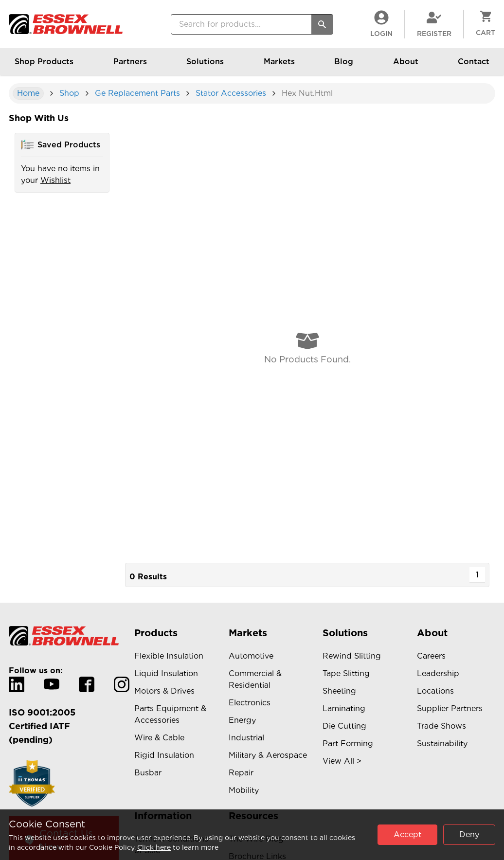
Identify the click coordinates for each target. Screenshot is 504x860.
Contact (474, 66)
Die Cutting (344, 726)
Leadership (438, 673)
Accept (407, 834)
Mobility (244, 790)
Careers (431, 656)
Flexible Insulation (169, 656)
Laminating (344, 708)
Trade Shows (441, 726)
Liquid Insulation (166, 673)
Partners (130, 66)
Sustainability (442, 744)
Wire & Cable (159, 738)
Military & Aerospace (268, 755)
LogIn (381, 24)
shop (69, 93)
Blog (344, 66)
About (406, 66)
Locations (435, 691)
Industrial (246, 738)
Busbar (148, 773)
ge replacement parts (137, 93)
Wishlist (55, 180)
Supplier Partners (450, 708)
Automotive (251, 656)
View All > (342, 761)
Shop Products (44, 66)
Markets (279, 66)
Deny (469, 834)
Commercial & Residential (255, 679)
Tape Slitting (346, 673)
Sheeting (339, 691)
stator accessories (231, 93)
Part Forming (348, 744)
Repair (241, 773)
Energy (242, 720)
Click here (154, 847)
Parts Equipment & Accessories (170, 714)
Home (28, 93)
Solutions (205, 66)
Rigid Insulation (164, 755)
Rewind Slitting (352, 656)
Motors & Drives (164, 691)
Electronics (250, 703)
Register (434, 24)
